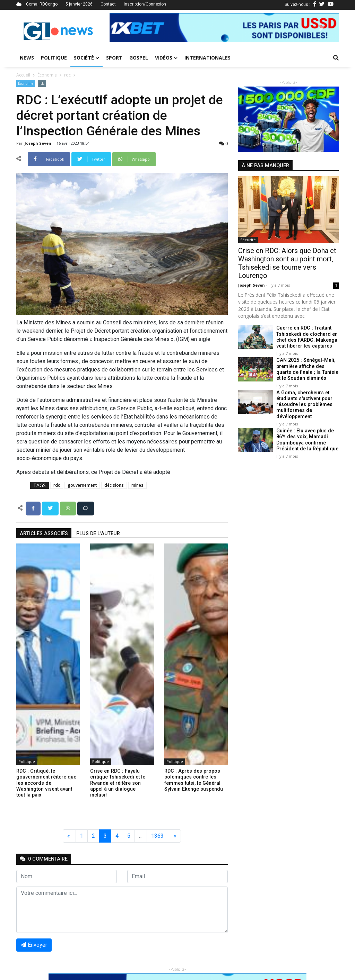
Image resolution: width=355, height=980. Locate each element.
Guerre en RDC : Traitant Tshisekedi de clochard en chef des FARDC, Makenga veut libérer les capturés (307, 337)
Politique (54, 58)
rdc (67, 75)
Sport (114, 58)
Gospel (139, 58)
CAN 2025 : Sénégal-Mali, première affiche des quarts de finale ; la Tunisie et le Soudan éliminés (307, 369)
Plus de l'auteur (98, 534)
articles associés (44, 534)
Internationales (207, 58)
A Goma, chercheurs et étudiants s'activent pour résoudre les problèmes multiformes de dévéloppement (304, 405)
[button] (127, 28)
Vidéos (166, 58)
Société (86, 58)
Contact (108, 4)
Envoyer (34, 945)
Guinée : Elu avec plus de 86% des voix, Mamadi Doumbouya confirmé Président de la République (307, 440)
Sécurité (248, 240)
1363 (157, 836)
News (27, 58)
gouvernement (82, 485)
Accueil (23, 75)
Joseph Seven (38, 143)
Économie (47, 75)
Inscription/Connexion (145, 4)
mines (137, 485)
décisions (114, 485)
